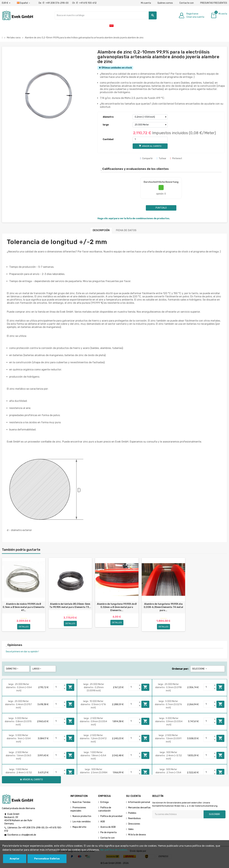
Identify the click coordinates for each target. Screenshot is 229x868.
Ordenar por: (180, 669)
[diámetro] (150, 117)
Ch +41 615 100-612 (84, 3)
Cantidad (108, 139)
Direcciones (134, 824)
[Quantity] (58, 687)
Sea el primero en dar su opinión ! (22, 652)
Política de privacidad (111, 816)
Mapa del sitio (79, 827)
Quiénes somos (165, 3)
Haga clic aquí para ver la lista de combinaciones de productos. (134, 218)
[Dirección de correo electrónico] (178, 814)
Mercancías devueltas (139, 808)
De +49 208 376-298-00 (54, 3)
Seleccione (200, 669)
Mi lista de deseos (137, 835)
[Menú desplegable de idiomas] (24, 3)
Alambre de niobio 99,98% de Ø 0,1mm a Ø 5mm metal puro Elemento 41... (24, 607)
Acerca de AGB (108, 827)
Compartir (146, 158)
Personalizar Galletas (47, 859)
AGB (103, 822)
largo (106, 125)
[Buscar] (106, 15)
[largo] (150, 125)
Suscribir (214, 814)
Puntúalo (161, 208)
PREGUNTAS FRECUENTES (214, 3)
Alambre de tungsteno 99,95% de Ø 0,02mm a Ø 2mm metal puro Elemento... (117, 607)
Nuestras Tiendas (82, 802)
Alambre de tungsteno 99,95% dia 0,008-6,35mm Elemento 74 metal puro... (163, 607)
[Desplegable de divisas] (6, 3)
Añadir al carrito (70, 687)
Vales (131, 829)
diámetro (108, 117)
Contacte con (187, 3)
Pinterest (176, 158)
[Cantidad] (150, 139)
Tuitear (161, 158)
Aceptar (15, 859)
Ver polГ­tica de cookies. (114, 850)
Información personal (139, 802)
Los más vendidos (82, 822)
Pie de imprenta (108, 832)
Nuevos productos (82, 816)
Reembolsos (134, 818)
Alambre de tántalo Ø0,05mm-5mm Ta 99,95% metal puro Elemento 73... (70, 606)
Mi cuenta (146, 3)
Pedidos (132, 813)
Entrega (104, 802)
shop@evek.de (29, 835)
